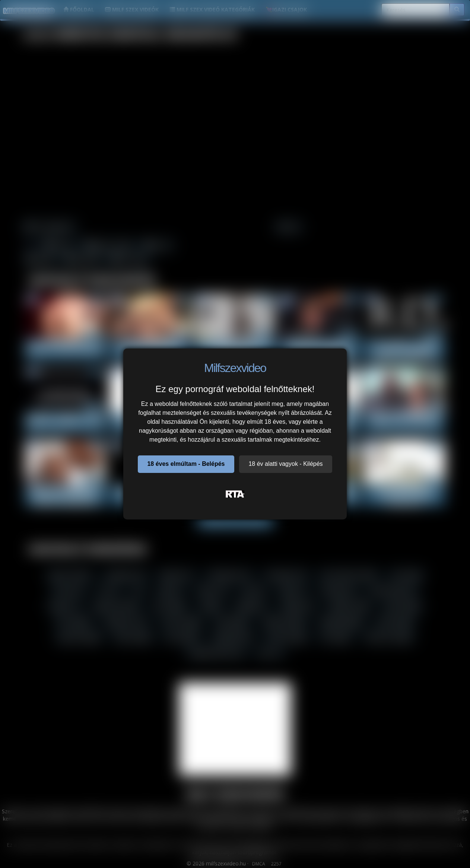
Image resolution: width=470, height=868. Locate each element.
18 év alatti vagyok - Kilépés (285, 464)
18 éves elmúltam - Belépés (186, 464)
